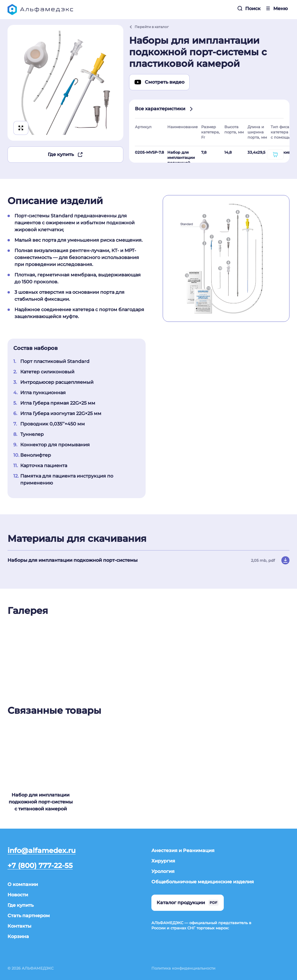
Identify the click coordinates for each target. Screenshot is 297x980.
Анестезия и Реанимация (183, 850)
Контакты (19, 926)
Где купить (65, 155)
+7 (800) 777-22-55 (40, 866)
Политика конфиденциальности (183, 968)
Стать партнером (29, 916)
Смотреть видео (159, 82)
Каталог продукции (188, 903)
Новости (18, 895)
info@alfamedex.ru (42, 851)
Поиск (249, 8)
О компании (23, 884)
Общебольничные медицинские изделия (203, 882)
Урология (163, 871)
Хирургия (163, 861)
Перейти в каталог (149, 27)
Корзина (18, 936)
